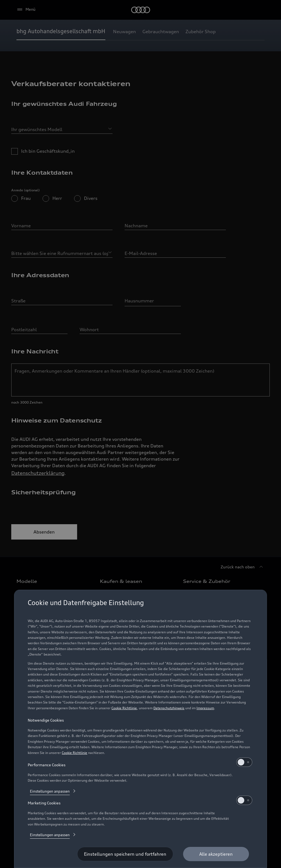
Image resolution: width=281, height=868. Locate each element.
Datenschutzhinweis (169, 708)
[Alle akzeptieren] (216, 854)
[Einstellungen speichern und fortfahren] (125, 854)
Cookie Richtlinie (124, 708)
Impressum (205, 708)
